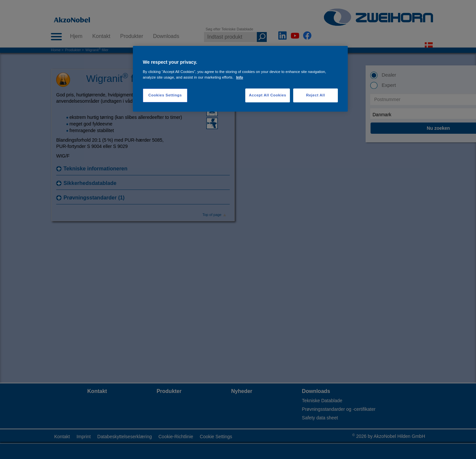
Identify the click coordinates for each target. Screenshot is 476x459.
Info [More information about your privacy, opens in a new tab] (239, 77)
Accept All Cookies (268, 95)
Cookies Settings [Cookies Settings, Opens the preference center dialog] (165, 95)
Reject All (316, 95)
